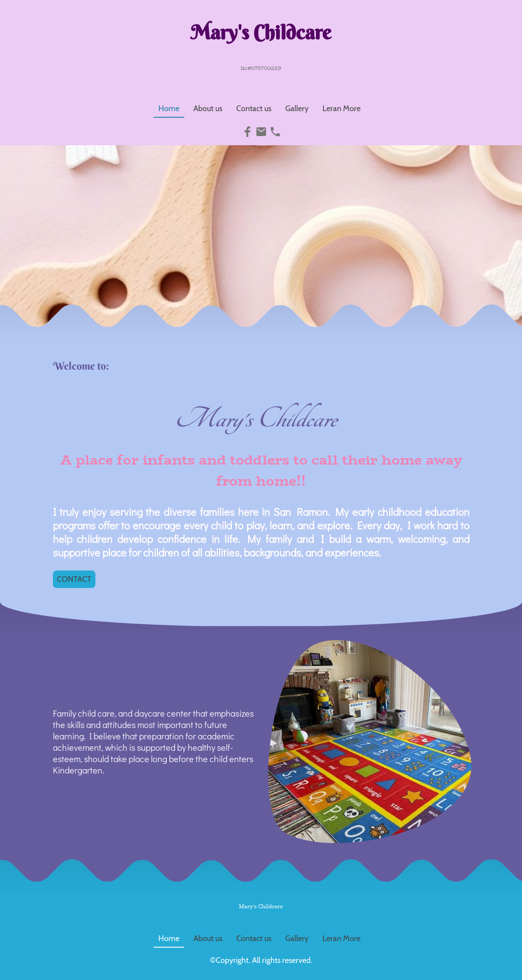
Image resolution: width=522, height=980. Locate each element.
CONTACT (74, 579)
